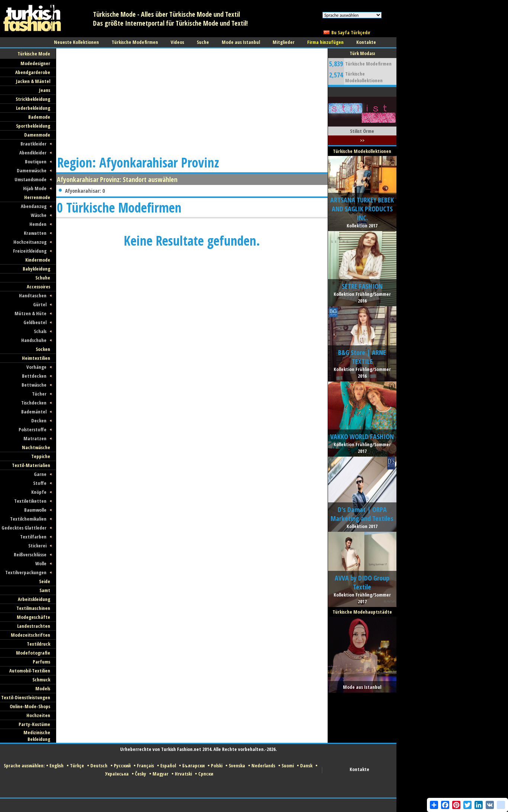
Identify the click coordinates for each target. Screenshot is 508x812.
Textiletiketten (30, 501)
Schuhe (43, 278)
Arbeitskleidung (34, 599)
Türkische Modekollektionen (364, 77)
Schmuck (41, 680)
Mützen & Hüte (30, 313)
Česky (141, 774)
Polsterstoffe (33, 429)
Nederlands (263, 765)
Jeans (45, 90)
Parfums (41, 662)
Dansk (306, 765)
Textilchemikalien (28, 519)
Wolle (41, 563)
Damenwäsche (32, 170)
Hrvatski (183, 774)
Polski (217, 765)
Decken (39, 421)
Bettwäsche (34, 385)
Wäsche (39, 215)
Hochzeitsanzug (30, 242)
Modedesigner (35, 63)
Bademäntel (34, 412)
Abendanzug (34, 206)
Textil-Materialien (31, 465)
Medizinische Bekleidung (37, 736)
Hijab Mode (35, 188)
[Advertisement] (137, 100)
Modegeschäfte (33, 617)
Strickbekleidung (33, 99)
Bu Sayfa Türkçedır (351, 32)
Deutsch (99, 765)
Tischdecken (34, 403)
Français (145, 765)
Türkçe (77, 765)
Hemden (38, 224)
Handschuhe (34, 340)
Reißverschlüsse (30, 554)
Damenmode (37, 135)
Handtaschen (33, 295)
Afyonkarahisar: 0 (85, 191)
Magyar (160, 774)
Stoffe (40, 483)
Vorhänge (36, 367)
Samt (45, 590)
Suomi (288, 765)
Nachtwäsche (36, 447)
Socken (43, 349)
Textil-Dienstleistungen (26, 697)
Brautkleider (33, 144)
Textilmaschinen (33, 608)
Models (43, 688)
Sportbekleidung (33, 126)
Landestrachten (34, 626)
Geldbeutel (35, 322)
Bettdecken (34, 376)
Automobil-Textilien (30, 671)
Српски (206, 774)
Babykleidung (36, 269)
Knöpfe (39, 492)
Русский (122, 765)
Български (193, 765)
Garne (40, 474)
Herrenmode (37, 197)
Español (168, 765)
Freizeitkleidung (30, 251)
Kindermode (38, 260)
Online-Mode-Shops (30, 706)
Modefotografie (33, 653)
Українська (117, 774)
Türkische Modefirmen (368, 64)
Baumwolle (35, 510)
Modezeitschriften (30, 635)
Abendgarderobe (33, 72)
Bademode (39, 117)
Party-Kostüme (34, 724)
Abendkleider (33, 153)
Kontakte (359, 769)
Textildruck (38, 644)
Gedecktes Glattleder (24, 528)
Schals (40, 331)
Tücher (39, 394)
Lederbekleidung (33, 108)
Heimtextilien (36, 358)
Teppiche (41, 456)
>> (362, 140)
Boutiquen (36, 162)
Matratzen (35, 438)
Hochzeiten (38, 715)
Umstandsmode (30, 179)
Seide (45, 581)
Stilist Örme (362, 131)
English (57, 765)
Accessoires (38, 287)
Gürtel (40, 304)
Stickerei (37, 546)
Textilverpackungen (26, 572)
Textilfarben (33, 537)
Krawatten (35, 233)
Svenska (237, 765)
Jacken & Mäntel (33, 81)
